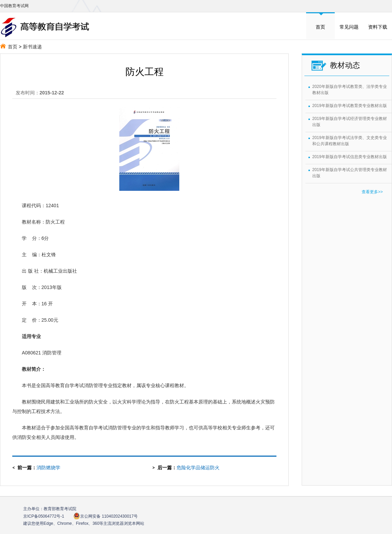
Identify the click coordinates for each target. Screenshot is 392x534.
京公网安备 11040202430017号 (105, 516)
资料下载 (378, 27)
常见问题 (349, 27)
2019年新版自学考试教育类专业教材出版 (350, 106)
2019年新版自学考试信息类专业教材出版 (350, 157)
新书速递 (32, 47)
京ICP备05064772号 (44, 516)
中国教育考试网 (14, 6)
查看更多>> (372, 192)
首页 (320, 27)
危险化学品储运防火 (198, 468)
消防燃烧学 (48, 468)
